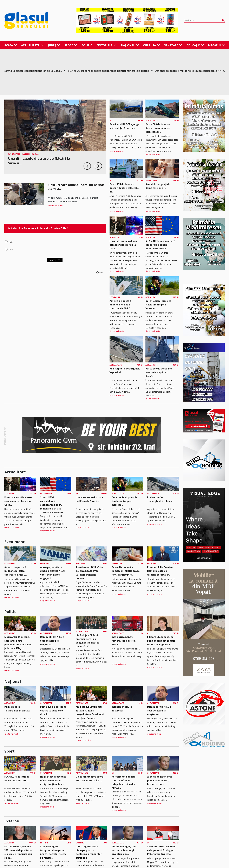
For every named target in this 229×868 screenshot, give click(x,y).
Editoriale (106, 45)
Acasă (11, 45)
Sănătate (173, 45)
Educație (195, 45)
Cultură (151, 45)
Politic (87, 45)
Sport (71, 45)
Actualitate (32, 45)
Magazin (216, 45)
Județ (54, 45)
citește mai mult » (56, 206)
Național (130, 45)
